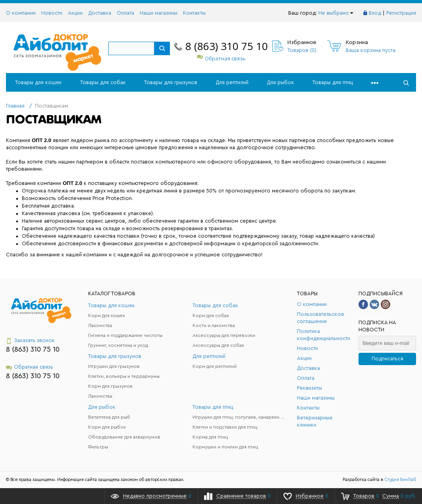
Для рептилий (232, 82)
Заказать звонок (30, 341)
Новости (52, 13)
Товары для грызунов (171, 82)
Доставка (100, 13)
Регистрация (401, 13)
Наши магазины (159, 13)
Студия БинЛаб (400, 480)
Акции (75, 13)
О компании (21, 13)
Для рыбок (280, 82)
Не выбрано (336, 13)
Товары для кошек (39, 82)
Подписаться (387, 359)
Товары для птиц (333, 82)
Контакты (194, 13)
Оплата (125, 13)
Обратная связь (221, 58)
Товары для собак (103, 82)
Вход (375, 13)
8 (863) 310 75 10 (227, 46)
